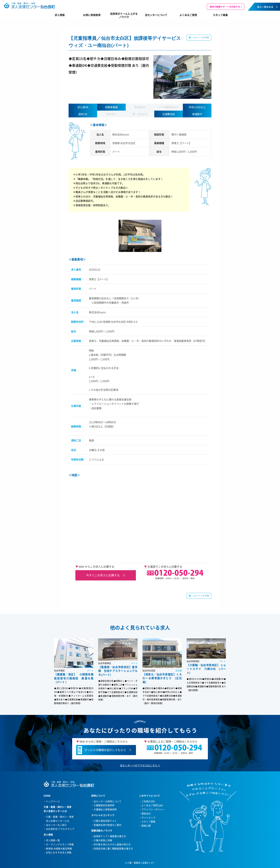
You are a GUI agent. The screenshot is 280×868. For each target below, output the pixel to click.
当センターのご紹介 (56, 825)
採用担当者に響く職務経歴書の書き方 (113, 848)
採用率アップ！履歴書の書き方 (110, 836)
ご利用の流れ (148, 801)
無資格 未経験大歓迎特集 (59, 848)
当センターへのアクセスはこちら (139, 765)
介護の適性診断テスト (105, 821)
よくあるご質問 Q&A (152, 805)
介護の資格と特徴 (103, 840)
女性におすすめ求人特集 (59, 852)
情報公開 (146, 826)
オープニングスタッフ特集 (60, 844)
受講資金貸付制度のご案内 (107, 825)
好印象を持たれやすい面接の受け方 (112, 844)
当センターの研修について (107, 801)
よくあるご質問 (188, 15)
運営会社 (146, 813)
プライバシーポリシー (153, 809)
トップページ (53, 801)
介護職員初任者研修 (104, 805)
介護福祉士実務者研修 (105, 809)
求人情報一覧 (53, 840)
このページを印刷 (200, 38)
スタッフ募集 (220, 15)
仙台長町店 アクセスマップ (60, 829)
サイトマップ (148, 818)
